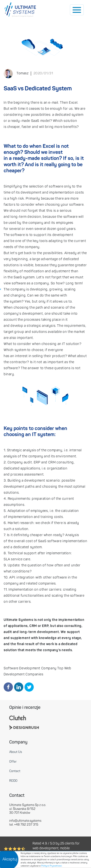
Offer (13, 762)
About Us (16, 752)
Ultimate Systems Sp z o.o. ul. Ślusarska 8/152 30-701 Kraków (28, 809)
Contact (15, 771)
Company (18, 742)
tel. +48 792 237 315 (24, 825)
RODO (13, 781)
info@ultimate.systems (25, 821)
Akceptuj (10, 860)
